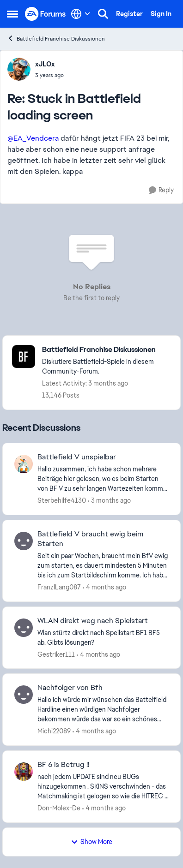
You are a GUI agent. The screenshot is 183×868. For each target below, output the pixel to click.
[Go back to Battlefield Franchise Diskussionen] (107, 350)
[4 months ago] (104, 587)
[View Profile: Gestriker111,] (24, 628)
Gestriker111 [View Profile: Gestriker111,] (56, 654)
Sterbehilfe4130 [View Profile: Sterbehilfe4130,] (62, 500)
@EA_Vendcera (33, 138)
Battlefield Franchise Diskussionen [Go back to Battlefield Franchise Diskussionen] (56, 39)
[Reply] (161, 190)
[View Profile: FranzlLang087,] (24, 541)
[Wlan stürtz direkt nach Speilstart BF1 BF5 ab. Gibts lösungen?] (103, 637)
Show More (91, 842)
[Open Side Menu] (12, 14)
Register (129, 14)
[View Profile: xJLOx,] (19, 69)
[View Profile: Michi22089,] (24, 695)
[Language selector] (81, 14)
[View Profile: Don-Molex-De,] (24, 772)
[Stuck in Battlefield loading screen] (49, 75)
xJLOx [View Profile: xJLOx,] (45, 64)
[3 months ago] (109, 501)
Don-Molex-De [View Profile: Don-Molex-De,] (59, 808)
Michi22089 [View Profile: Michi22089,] (54, 731)
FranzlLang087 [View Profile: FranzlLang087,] (59, 587)
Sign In (161, 14)
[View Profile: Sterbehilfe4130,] (24, 464)
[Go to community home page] (46, 14)
